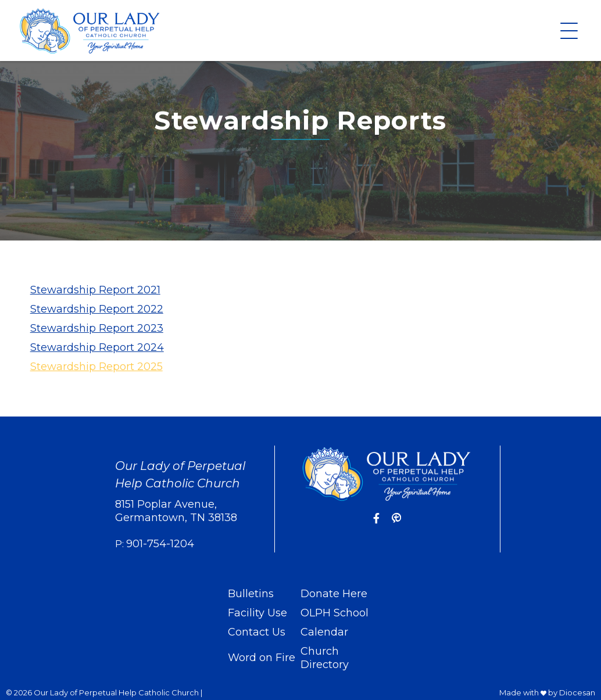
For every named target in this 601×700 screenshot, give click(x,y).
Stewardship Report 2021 (95, 290)
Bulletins (251, 594)
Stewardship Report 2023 (97, 328)
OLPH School (335, 613)
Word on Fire (262, 658)
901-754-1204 (160, 544)
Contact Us (257, 632)
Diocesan (577, 692)
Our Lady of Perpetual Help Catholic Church (116, 692)
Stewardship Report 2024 (97, 347)
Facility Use (257, 613)
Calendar (324, 632)
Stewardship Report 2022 (97, 309)
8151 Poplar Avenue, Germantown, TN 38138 (176, 511)
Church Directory (325, 658)
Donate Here (334, 594)
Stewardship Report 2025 (96, 367)
